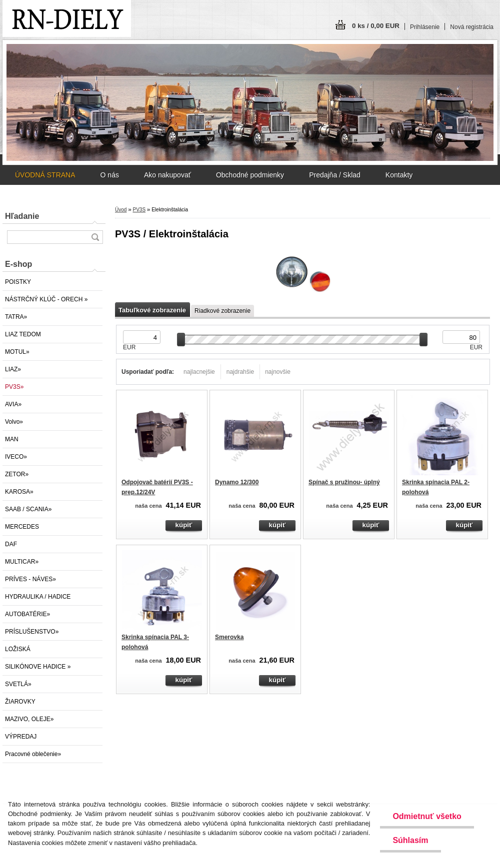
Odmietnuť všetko (427, 816)
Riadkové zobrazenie (222, 311)
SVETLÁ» (18, 684)
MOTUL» (17, 352)
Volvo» (14, 422)
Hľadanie (22, 216)
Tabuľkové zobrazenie (152, 310)
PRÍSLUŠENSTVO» (32, 632)
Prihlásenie (425, 27)
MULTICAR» (22, 562)
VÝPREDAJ (21, 737)
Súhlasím (410, 840)
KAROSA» (19, 492)
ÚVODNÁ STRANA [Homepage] (45, 175)
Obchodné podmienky (250, 175)
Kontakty (399, 175)
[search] (95, 237)
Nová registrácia (472, 27)
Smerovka (229, 637)
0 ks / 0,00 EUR (376, 26)
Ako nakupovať (167, 175)
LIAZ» (13, 369)
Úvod (121, 210)
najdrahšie (240, 372)
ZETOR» (17, 474)
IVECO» (16, 457)
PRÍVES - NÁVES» (30, 579)
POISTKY (18, 282)
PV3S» (14, 387)
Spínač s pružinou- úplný (344, 482)
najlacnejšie (199, 372)
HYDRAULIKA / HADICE (38, 597)
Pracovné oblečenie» (33, 754)
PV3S (139, 210)
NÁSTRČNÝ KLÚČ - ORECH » (46, 299)
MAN (12, 439)
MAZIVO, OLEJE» (29, 719)
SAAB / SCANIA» (28, 509)
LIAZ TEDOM (23, 334)
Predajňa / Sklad (335, 175)
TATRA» (16, 317)
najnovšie (278, 372)
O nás (110, 175)
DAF (11, 544)
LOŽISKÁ (18, 649)
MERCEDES (22, 527)
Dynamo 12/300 (237, 482)
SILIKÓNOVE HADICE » (38, 667)
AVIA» (13, 404)
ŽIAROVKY (20, 702)
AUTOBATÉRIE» (27, 614)
